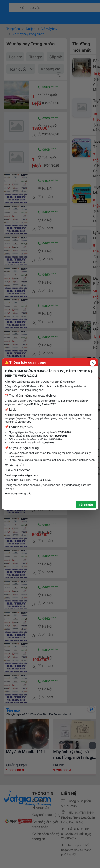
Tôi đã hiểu (86, 504)
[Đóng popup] (93, 363)
